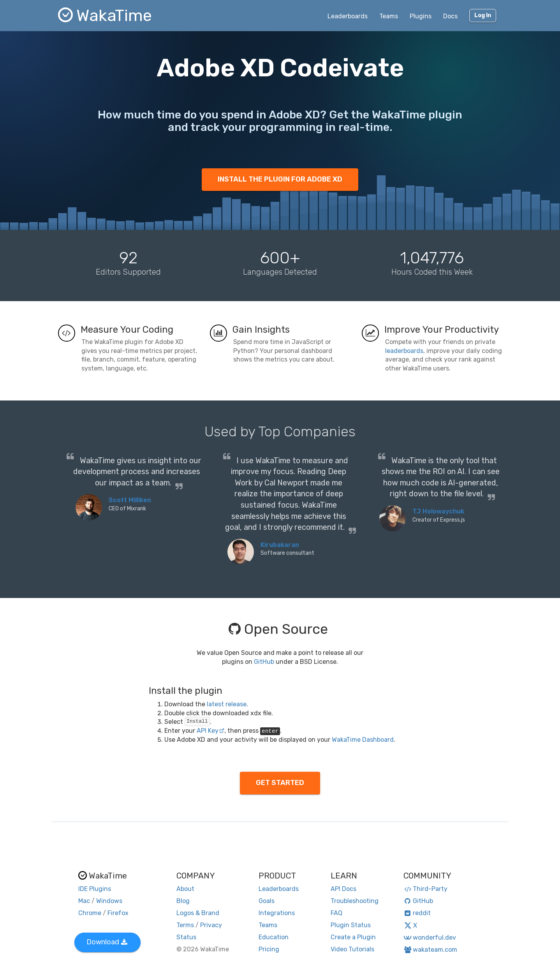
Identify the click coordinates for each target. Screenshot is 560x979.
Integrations (277, 913)
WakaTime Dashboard (363, 740)
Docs (450, 16)
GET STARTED (280, 783)
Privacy (211, 925)
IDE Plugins (95, 889)
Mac (84, 901)
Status (186, 937)
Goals (267, 901)
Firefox (118, 913)
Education (274, 937)
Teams (389, 16)
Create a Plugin (353, 937)
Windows (109, 901)
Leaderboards (348, 16)
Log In (483, 15)
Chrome (90, 913)
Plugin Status (351, 925)
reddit (417, 913)
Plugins (421, 16)
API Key (210, 731)
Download (107, 942)
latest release (227, 704)
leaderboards (404, 351)
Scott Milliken (130, 500)
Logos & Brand (198, 913)
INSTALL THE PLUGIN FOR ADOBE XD (280, 179)
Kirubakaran (280, 545)
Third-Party (426, 889)
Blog (183, 901)
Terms (185, 925)
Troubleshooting (355, 901)
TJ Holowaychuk (438, 511)
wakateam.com (431, 950)
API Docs (343, 889)
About (185, 889)
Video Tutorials (352, 949)
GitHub (264, 662)
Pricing (269, 949)
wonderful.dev (430, 938)
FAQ (336, 913)
